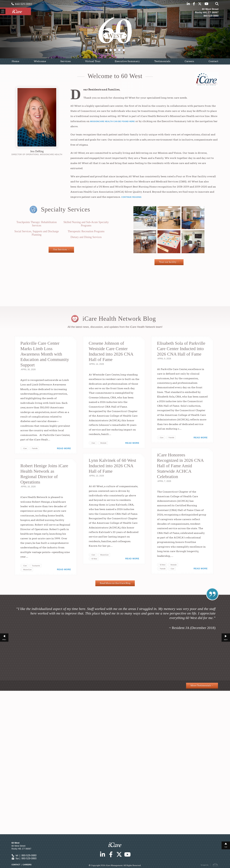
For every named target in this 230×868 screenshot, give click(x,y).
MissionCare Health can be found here (112, 123)
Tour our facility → (169, 264)
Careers (27, 866)
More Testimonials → (202, 819)
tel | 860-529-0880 (24, 857)
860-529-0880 (22, 4)
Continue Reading (131, 199)
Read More (64, 481)
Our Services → (61, 251)
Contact (16, 866)
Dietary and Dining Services (86, 239)
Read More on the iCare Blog (115, 717)
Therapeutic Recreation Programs (86, 233)
